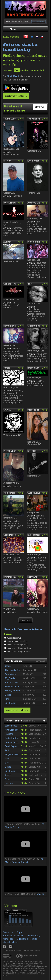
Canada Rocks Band (9, 284)
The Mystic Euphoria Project (34, 119)
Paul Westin (11, 674)
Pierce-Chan (9, 451)
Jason (8, 666)
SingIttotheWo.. (12, 754)
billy (7, 763)
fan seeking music (15, 638)
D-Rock (7, 161)
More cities (8, 939)
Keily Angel (33, 577)
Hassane (9, 734)
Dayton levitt (9, 326)
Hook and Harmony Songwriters (20, 687)
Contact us (8, 932)
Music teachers (10, 942)
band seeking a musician (18, 641)
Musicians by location (27, 939)
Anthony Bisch (34, 203)
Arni (7, 699)
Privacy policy (33, 936)
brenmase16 (9, 577)
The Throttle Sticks (14, 670)
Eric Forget (33, 161)
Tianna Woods (9, 119)
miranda (9, 783)
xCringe (7, 242)
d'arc (30, 284)
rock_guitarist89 (34, 242)
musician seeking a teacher (19, 652)
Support (20, 932)
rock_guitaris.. (12, 742)
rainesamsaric (34, 535)
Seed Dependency (9, 535)
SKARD (7, 410)
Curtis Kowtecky (34, 493)
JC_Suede (10, 678)
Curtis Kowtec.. (12, 738)
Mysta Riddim (9, 203)
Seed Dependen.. (13, 746)
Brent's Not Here (34, 368)
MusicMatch (13, 76)
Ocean (8, 779)
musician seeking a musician (19, 648)
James (7, 368)
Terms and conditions (13, 936)
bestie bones (11, 726)
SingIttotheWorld (34, 326)
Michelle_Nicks (34, 410)
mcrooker (32, 451)
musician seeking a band (18, 645)
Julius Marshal (9, 493)
